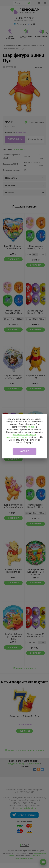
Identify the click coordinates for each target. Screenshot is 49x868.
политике (31, 427)
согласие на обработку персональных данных (21, 436)
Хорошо (25, 451)
